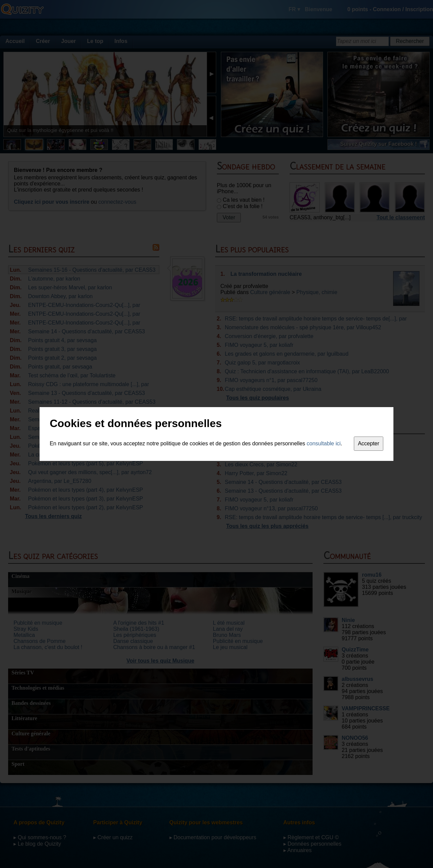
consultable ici (324, 443)
